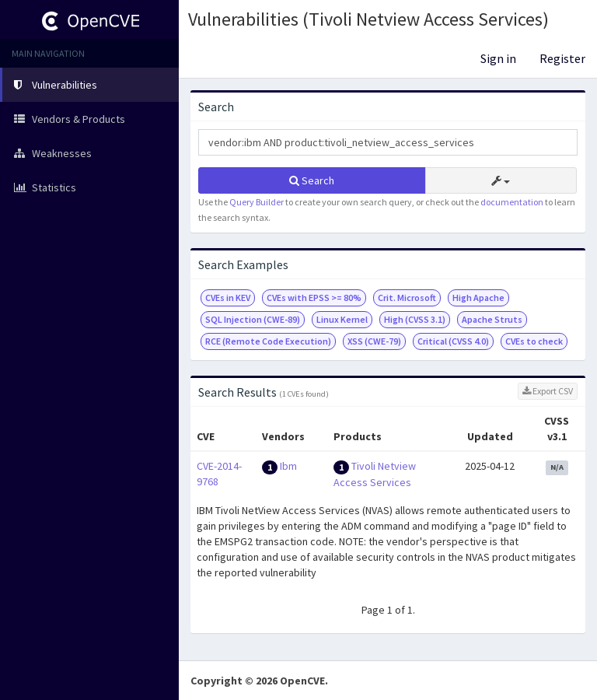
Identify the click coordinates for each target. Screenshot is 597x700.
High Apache (478, 297)
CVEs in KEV (228, 297)
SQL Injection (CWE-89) (253, 319)
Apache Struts (492, 319)
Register (562, 58)
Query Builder (257, 202)
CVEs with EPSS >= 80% (314, 297)
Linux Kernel (342, 319)
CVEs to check (534, 341)
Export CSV (548, 391)
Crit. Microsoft (407, 297)
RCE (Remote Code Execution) (268, 341)
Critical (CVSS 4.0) (453, 341)
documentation (512, 202)
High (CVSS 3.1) (415, 319)
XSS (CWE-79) (374, 341)
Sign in (498, 58)
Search (312, 180)
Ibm (288, 466)
